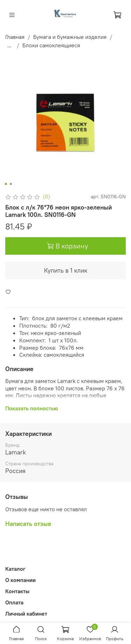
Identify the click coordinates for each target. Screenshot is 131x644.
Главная (15, 37)
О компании (20, 580)
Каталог (15, 569)
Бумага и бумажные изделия (70, 37)
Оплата (14, 602)
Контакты (17, 591)
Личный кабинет (26, 614)
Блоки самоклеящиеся (51, 45)
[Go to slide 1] (6, 184)
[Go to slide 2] (10, 184)
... (9, 45)
